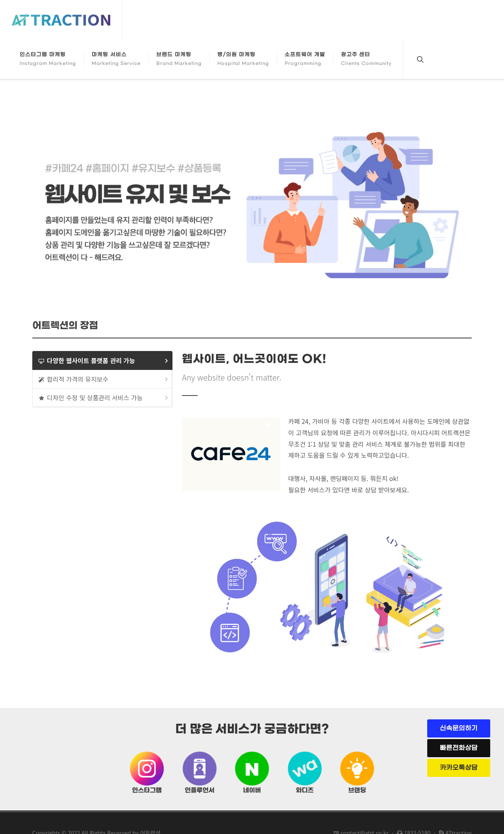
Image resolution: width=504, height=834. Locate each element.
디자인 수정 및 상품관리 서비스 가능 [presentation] (104, 398)
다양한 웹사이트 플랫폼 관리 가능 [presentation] (104, 361)
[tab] (102, 360)
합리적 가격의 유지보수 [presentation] (104, 379)
